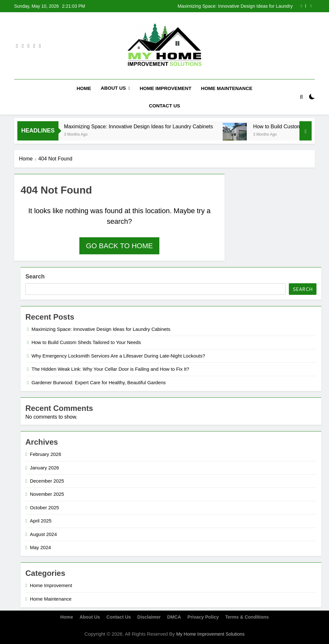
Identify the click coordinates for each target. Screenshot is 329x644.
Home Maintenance (227, 88)
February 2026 (45, 454)
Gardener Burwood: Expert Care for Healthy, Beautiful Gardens (99, 382)
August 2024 (43, 534)
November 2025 (47, 494)
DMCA (174, 617)
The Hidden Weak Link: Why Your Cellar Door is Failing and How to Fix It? (110, 369)
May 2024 (40, 547)
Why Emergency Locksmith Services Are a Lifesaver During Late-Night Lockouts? (118, 355)
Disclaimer (149, 617)
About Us (113, 88)
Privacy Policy (203, 617)
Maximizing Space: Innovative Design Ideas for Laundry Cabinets (235, 6)
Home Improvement (166, 88)
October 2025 (44, 507)
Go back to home (119, 245)
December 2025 (47, 481)
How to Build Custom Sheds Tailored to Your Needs (86, 342)
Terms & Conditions (247, 617)
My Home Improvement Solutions (210, 634)
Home (84, 88)
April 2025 (41, 521)
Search (35, 276)
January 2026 (44, 467)
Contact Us (164, 106)
